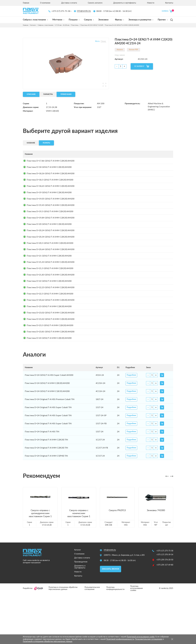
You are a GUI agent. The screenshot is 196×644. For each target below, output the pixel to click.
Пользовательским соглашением (149, 639)
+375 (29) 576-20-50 (165, 610)
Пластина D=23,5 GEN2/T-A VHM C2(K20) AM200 (48, 372)
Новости (151, 3)
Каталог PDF (134, 50)
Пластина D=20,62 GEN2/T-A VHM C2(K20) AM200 (49, 339)
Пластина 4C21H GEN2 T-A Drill (92, 25)
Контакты (169, 3)
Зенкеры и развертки (140, 20)
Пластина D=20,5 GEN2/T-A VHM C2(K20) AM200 (48, 267)
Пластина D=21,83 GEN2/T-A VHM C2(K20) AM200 (49, 307)
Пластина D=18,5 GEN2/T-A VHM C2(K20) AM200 (48, 186)
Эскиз (103, 41)
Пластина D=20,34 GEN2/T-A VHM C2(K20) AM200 (49, 259)
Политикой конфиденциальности (120, 639)
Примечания (66, 94)
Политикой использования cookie (141, 637)
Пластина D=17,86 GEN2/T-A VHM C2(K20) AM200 (49, 162)
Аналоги (120, 50)
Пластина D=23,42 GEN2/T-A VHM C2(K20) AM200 (49, 364)
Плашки (73, 20)
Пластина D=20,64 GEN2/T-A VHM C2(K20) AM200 (49, 275)
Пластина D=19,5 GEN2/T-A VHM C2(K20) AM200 (48, 226)
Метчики (57, 20)
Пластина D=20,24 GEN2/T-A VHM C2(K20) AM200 (49, 251)
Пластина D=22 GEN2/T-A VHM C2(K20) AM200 (47, 315)
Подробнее (136, 162)
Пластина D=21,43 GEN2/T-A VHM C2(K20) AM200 (49, 291)
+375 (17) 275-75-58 (59, 11)
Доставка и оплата (69, 3)
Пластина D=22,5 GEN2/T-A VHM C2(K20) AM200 (48, 331)
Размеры (46, 143)
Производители (81, 612)
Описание (31, 94)
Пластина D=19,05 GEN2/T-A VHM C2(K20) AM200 (49, 210)
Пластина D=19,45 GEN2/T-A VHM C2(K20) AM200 (49, 218)
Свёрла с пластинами (34, 20)
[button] (167, 527)
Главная (26, 3)
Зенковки (103, 20)
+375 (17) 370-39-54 (165, 605)
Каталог (33, 25)
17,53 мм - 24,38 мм (62, 25)
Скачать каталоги (95, 3)
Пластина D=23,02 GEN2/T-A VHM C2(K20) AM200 (49, 356)
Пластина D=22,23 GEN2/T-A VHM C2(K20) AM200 (49, 323)
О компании (45, 3)
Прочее (162, 20)
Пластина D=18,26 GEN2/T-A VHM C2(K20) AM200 (49, 178)
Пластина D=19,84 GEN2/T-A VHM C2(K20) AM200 (49, 234)
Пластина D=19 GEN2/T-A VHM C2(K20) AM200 (47, 202)
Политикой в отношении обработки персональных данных (48, 642)
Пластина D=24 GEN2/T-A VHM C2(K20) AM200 (47, 388)
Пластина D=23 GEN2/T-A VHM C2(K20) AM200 (47, 347)
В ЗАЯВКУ (139, 66)
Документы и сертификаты (125, 3)
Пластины (75, 25)
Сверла (88, 20)
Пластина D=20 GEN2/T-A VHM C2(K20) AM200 (47, 242)
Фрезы (118, 20)
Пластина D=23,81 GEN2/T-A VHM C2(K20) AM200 (49, 380)
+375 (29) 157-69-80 (165, 616)
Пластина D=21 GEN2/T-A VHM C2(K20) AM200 (47, 283)
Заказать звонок (111, 620)
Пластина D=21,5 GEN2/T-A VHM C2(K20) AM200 (48, 299)
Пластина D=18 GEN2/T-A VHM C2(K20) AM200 (47, 170)
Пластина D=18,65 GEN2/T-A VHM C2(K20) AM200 (49, 194)
